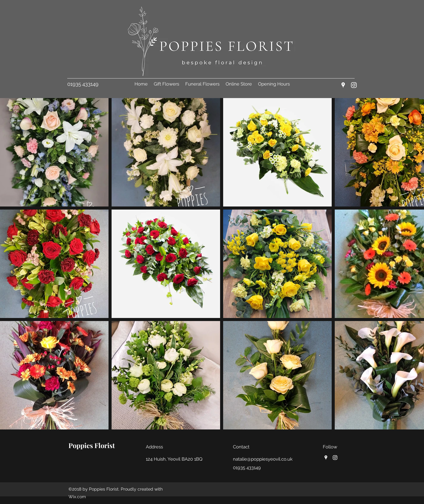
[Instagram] (354, 85)
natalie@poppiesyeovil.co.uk (263, 459)
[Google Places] (343, 85)
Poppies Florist (92, 445)
